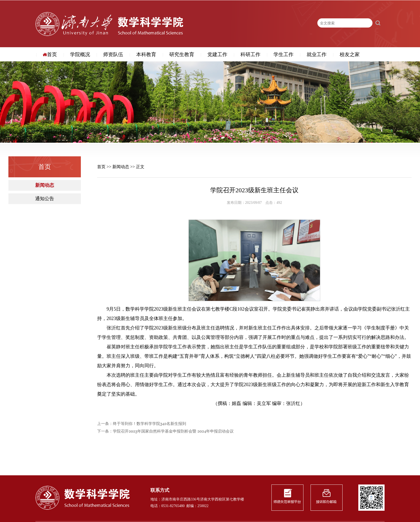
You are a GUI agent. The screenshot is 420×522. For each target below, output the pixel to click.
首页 (50, 55)
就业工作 (317, 55)
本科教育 (146, 55)
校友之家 (350, 55)
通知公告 (45, 199)
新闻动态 (45, 185)
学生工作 (283, 55)
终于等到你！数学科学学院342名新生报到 (149, 424)
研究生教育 (182, 55)
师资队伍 (113, 55)
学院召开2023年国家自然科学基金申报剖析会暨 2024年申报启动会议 (173, 431)
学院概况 (80, 55)
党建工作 (217, 55)
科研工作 (250, 55)
